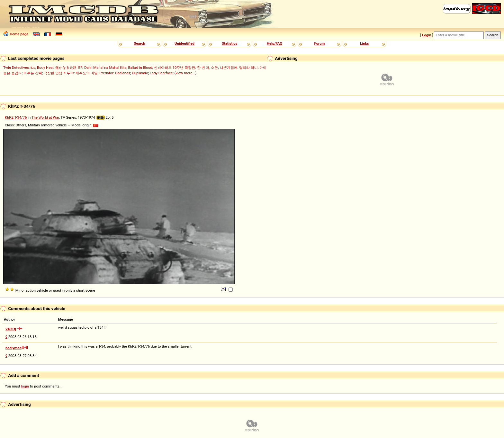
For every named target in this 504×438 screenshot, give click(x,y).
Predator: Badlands (115, 73)
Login (427, 35)
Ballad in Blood (140, 68)
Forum (320, 43)
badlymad (14, 348)
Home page (19, 34)
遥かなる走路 (66, 68)
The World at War (45, 117)
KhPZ (9, 117)
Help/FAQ (274, 43)
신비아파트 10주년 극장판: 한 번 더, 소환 (186, 68)
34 (19, 117)
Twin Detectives (16, 68)
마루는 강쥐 (33, 73)
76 (25, 117)
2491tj (11, 329)
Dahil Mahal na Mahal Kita (105, 68)
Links (364, 43)
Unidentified (184, 43)
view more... (186, 73)
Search (139, 43)
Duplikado (140, 73)
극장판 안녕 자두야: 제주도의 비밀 (71, 73)
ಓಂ (33, 68)
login (25, 386)
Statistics (230, 43)
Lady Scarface (161, 73)
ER (81, 68)
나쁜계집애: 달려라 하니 (239, 68)
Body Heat (45, 68)
